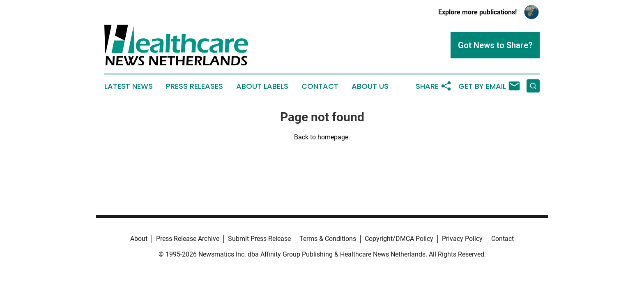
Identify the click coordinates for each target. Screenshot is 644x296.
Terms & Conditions (328, 239)
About (139, 239)
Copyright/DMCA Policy (399, 239)
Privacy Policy (462, 239)
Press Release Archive (188, 239)
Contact (320, 86)
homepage (333, 137)
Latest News (129, 86)
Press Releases (194, 86)
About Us (370, 86)
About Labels (262, 86)
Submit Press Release (259, 239)
